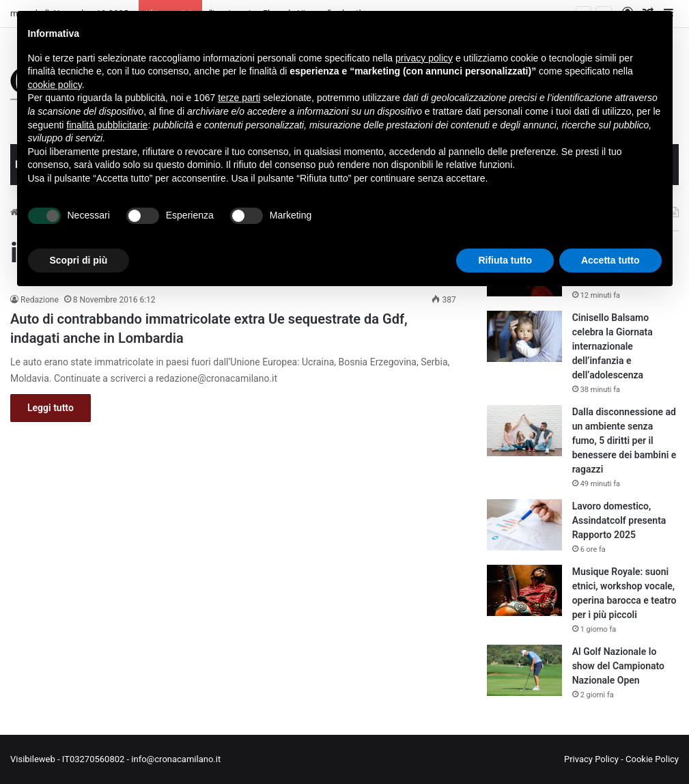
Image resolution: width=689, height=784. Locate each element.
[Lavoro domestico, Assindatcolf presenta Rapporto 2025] (524, 525)
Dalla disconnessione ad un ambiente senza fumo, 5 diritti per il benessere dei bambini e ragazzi (624, 440)
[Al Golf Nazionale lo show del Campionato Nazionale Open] (524, 670)
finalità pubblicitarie (107, 125)
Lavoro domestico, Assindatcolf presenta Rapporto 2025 (619, 520)
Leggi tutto (51, 408)
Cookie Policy (652, 759)
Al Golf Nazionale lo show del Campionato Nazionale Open (618, 666)
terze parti (239, 98)
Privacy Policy (591, 759)
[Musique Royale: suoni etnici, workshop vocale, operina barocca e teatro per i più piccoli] (524, 590)
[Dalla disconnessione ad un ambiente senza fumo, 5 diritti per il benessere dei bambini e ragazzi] (524, 431)
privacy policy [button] (424, 58)
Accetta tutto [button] (610, 260)
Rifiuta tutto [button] (505, 260)
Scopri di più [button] (79, 260)
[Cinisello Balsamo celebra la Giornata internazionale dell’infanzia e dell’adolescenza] (524, 336)
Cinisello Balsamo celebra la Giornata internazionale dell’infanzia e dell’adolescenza (613, 346)
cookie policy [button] (55, 85)
